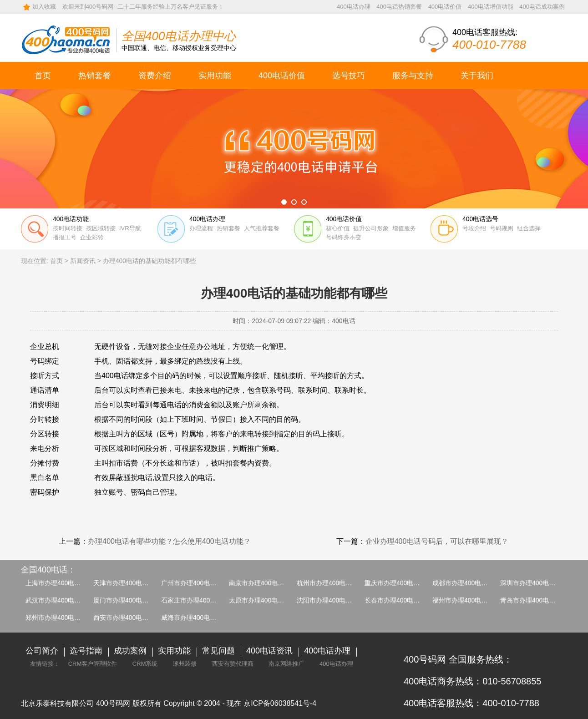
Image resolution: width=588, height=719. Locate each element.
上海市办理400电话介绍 (59, 583)
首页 (43, 76)
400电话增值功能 (491, 7)
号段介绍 (474, 228)
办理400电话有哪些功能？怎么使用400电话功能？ (169, 541)
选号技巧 (349, 76)
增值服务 (404, 228)
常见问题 (218, 651)
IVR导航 (130, 228)
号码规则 (502, 228)
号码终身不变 (344, 237)
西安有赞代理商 (233, 664)
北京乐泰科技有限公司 (57, 703)
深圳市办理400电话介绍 (534, 583)
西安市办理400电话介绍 (127, 618)
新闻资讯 (83, 261)
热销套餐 (95, 76)
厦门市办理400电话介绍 (127, 600)
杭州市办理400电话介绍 (331, 583)
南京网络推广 (286, 664)
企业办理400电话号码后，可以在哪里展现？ (437, 541)
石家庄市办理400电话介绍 (198, 600)
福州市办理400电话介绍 (466, 600)
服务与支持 (413, 76)
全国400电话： (48, 570)
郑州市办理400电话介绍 (59, 618)
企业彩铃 (92, 237)
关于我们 (477, 76)
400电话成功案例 (542, 7)
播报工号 (65, 237)
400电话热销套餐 (399, 7)
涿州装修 (185, 664)
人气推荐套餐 (262, 228)
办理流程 (201, 228)
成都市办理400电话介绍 (466, 583)
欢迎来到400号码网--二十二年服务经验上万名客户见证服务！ (143, 7)
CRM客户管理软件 (93, 664)
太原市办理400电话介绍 (263, 600)
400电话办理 (354, 7)
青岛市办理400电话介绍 (534, 600)
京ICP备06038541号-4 (280, 703)
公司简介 (42, 651)
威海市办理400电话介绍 (195, 618)
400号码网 (113, 703)
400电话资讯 (269, 651)
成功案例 (130, 651)
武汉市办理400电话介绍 (59, 600)
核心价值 (338, 228)
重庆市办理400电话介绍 (398, 583)
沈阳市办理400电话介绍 (331, 600)
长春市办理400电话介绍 (398, 600)
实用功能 (215, 76)
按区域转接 (101, 228)
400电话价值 (445, 7)
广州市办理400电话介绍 (195, 583)
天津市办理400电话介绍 (127, 583)
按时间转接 (68, 228)
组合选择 (529, 228)
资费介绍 (155, 76)
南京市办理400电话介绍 (263, 583)
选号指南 (86, 651)
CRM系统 (145, 664)
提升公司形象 (371, 228)
